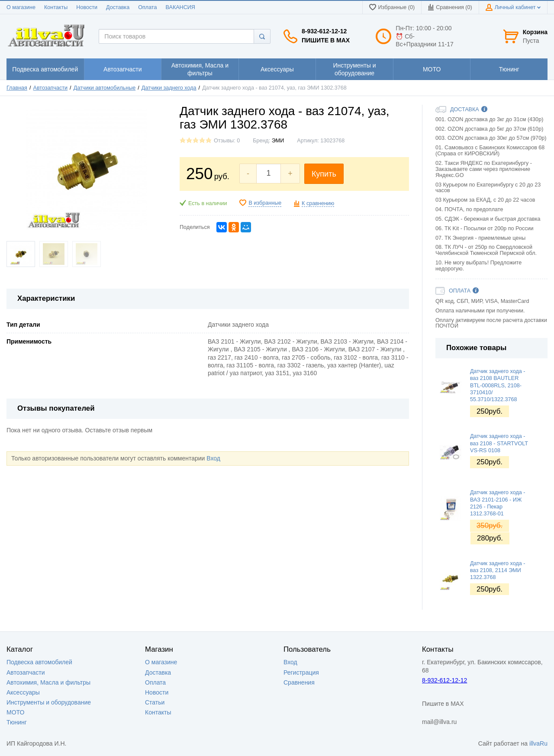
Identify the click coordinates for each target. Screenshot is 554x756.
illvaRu (538, 743)
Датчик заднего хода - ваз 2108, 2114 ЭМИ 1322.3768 (498, 571)
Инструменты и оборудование (49, 702)
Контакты (56, 7)
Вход (213, 458)
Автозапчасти (51, 88)
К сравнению (318, 203)
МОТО (15, 712)
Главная (17, 88)
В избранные (265, 203)
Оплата (147, 7)
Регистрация (301, 672)
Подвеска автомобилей (39, 662)
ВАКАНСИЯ (180, 7)
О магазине (21, 7)
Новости (87, 7)
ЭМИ (278, 141)
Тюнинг (17, 722)
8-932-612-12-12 (324, 31)
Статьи (155, 702)
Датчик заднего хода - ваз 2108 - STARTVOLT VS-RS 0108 (499, 443)
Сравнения (299, 682)
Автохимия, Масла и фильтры (48, 682)
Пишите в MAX (326, 40)
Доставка (118, 7)
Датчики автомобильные (105, 88)
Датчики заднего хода (169, 88)
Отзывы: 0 (227, 141)
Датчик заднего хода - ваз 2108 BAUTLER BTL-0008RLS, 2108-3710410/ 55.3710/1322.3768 (498, 385)
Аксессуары (23, 692)
